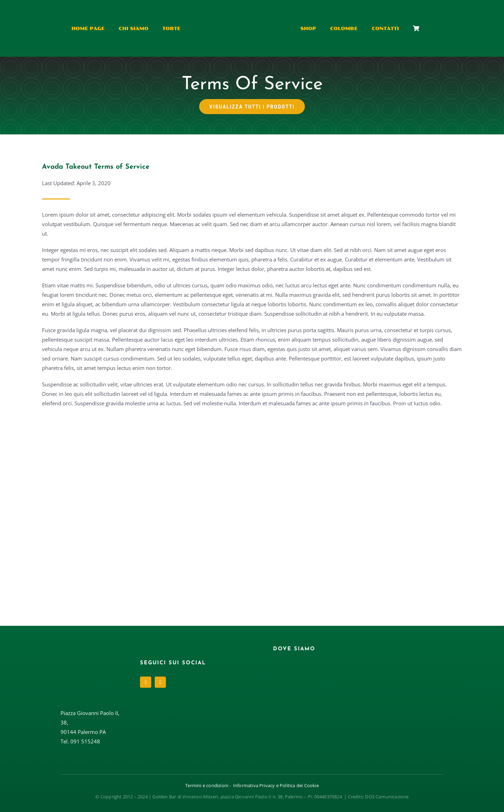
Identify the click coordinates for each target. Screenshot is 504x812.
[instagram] (160, 682)
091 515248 (85, 741)
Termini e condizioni (207, 785)
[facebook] (146, 682)
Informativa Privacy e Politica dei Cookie (276, 785)
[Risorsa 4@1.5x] (245, 9)
